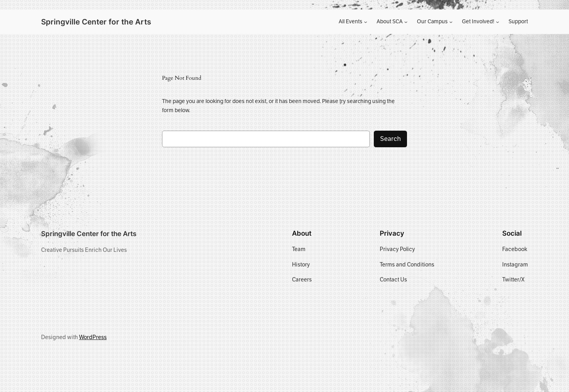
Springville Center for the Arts (96, 22)
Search (390, 139)
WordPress (93, 337)
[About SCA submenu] (406, 22)
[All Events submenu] (366, 22)
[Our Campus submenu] (451, 22)
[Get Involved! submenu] (497, 22)
